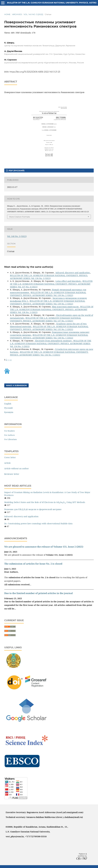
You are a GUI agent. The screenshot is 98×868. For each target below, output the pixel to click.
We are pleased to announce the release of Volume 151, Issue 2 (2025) (44, 547)
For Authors (10, 435)
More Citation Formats (19, 217)
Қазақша (9, 412)
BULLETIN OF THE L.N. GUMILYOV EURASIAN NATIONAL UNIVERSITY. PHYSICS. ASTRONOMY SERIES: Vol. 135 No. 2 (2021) (49, 328)
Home (7, 14)
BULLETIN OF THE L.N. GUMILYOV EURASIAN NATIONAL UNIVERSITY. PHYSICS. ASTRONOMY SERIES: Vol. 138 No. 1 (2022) (52, 309)
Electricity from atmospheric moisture (54, 341)
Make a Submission (16, 385)
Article (7, 463)
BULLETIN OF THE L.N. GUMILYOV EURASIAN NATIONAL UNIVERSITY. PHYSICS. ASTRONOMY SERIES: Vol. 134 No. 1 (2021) (51, 343)
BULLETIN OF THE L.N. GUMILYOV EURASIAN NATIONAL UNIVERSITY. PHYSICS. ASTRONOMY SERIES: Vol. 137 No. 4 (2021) (51, 284)
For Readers (10, 431)
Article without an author (17, 468)
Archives (17, 14)
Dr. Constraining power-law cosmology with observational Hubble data (38, 524)
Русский (8, 408)
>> (11, 360)
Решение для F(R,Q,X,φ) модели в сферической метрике (33, 509)
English (8, 404)
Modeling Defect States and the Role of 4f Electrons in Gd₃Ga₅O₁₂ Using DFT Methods (45, 502)
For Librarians (11, 439)
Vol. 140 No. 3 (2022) (33, 14)
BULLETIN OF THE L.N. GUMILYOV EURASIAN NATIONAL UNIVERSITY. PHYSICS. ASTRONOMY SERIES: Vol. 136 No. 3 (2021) (49, 277)
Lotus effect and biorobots (68, 281)
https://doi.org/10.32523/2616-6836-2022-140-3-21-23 (35, 72)
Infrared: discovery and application (73, 273)
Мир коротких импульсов (65, 307)
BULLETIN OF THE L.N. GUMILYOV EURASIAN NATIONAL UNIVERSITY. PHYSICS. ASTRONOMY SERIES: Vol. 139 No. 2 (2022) (48, 294)
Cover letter (10, 457)
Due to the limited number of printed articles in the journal (39, 593)
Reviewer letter (12, 474)
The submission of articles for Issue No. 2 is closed (33, 564)
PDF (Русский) (16, 171)
